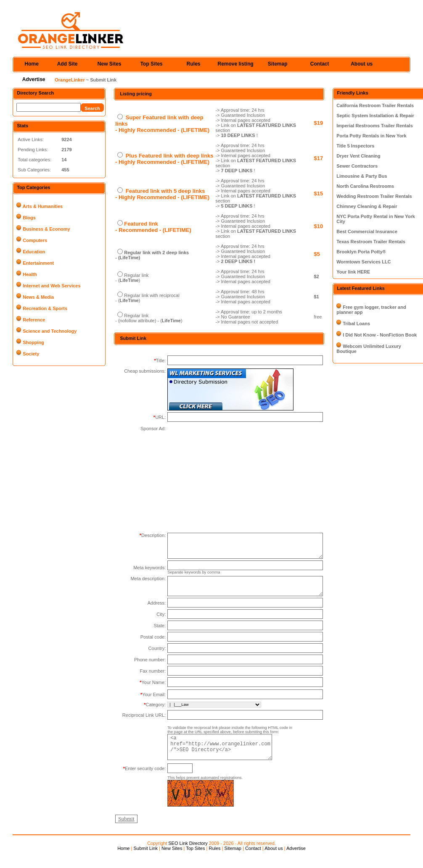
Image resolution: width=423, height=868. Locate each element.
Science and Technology (50, 331)
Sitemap (278, 64)
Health (30, 274)
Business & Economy (46, 229)
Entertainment (38, 263)
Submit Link (145, 859)
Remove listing (236, 64)
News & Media (38, 297)
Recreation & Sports (45, 308)
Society (31, 354)
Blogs (29, 218)
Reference (34, 320)
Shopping (33, 342)
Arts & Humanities (43, 206)
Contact (320, 64)
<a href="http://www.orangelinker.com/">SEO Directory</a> (225, 757)
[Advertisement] (230, 479)
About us (362, 64)
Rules (194, 64)
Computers (35, 240)
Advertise (34, 79)
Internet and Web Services (52, 286)
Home (32, 64)
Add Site (67, 64)
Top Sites (152, 64)
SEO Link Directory (188, 854)
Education (34, 252)
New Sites (110, 64)
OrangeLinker (70, 80)
